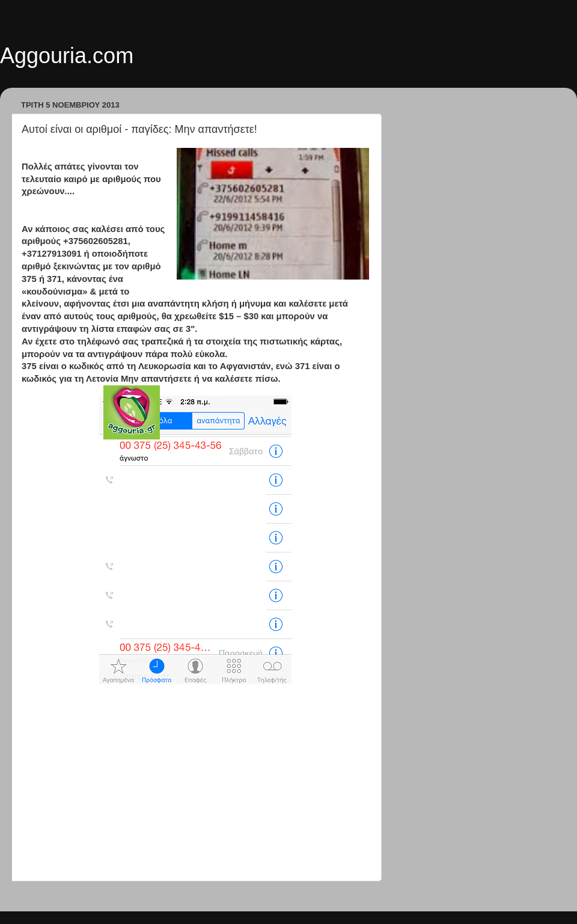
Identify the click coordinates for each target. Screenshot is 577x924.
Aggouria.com (67, 56)
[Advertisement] (195, 784)
